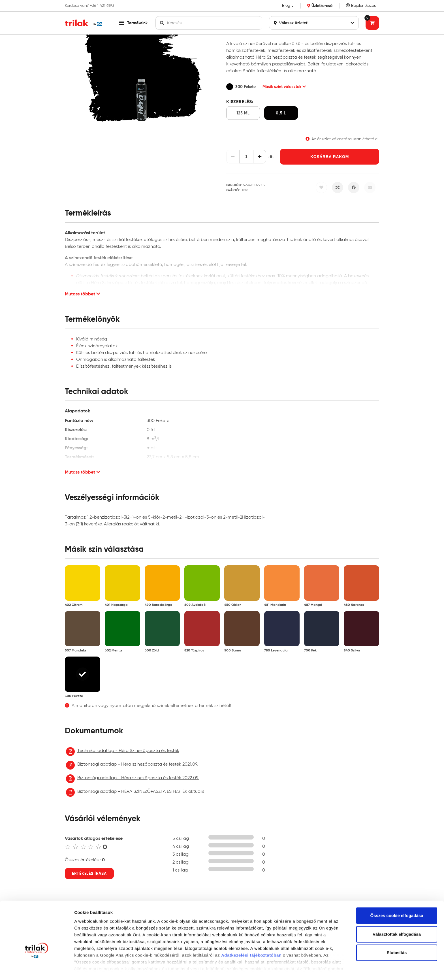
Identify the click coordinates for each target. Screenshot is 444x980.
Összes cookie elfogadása (397, 878)
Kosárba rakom (330, 157)
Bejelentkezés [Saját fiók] (361, 6)
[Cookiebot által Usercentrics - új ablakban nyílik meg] (37, 969)
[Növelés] (260, 157)
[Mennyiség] (246, 157)
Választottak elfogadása (397, 897)
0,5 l (281, 113)
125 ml (243, 113)
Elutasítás (397, 915)
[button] (133, 23)
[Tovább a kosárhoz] (372, 23)
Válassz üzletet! (314, 23)
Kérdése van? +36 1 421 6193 (89, 6)
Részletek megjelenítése (99, 969)
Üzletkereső (320, 6)
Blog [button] (286, 6)
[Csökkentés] (233, 157)
